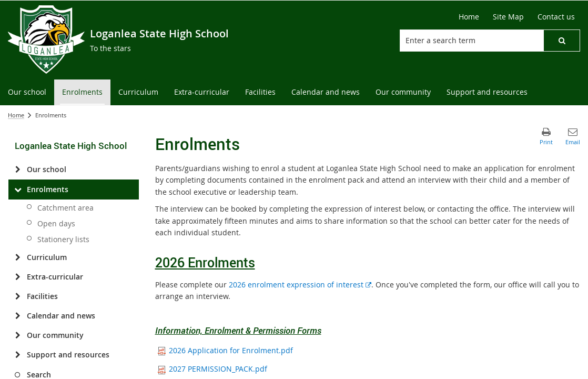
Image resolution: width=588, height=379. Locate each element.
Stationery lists (63, 239)
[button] (562, 41)
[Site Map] (508, 17)
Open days (56, 223)
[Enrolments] (18, 189)
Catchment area (65, 208)
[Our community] (18, 335)
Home (16, 115)
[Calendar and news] (18, 316)
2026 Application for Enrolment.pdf (225, 350)
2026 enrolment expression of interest (300, 285)
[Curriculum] (18, 257)
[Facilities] (18, 296)
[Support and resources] (18, 355)
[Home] (469, 17)
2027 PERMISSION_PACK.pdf (212, 369)
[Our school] (18, 169)
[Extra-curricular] (18, 277)
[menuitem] (27, 92)
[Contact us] (556, 17)
